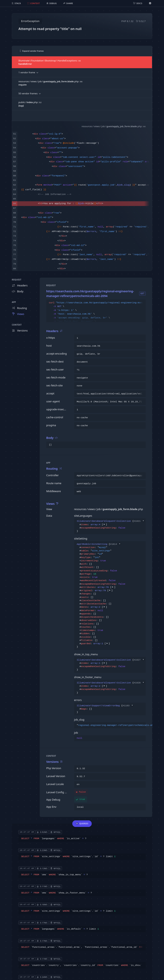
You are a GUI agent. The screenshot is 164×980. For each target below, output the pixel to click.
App (14, 302)
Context (17, 325)
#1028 (139, 683)
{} (110, 526)
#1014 (116, 544)
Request (17, 280)
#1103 (128, 706)
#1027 (139, 660)
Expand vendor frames (32, 51)
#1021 (139, 521)
